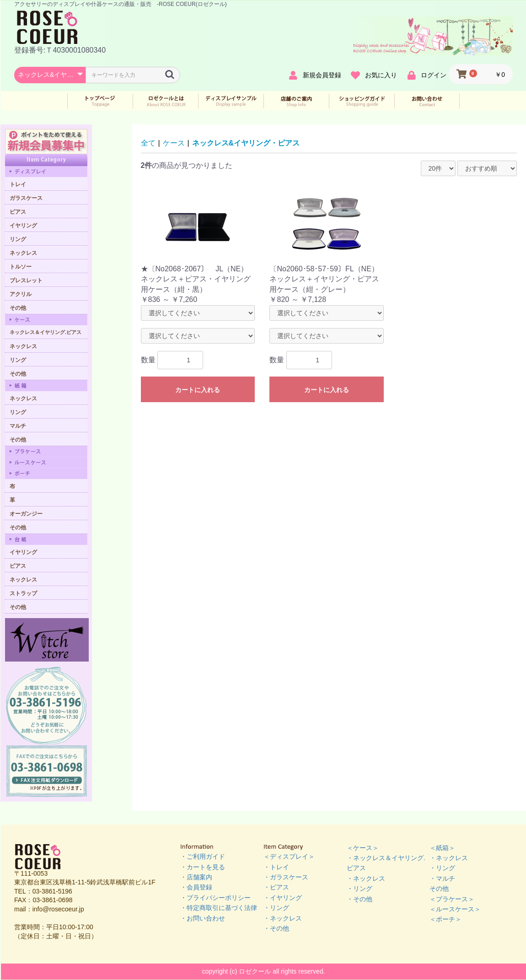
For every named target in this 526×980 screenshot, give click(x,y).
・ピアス (276, 887)
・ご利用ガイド (203, 856)
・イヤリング (283, 898)
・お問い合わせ (203, 918)
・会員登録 (196, 887)
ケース (174, 143)
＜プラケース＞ (452, 899)
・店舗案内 (196, 877)
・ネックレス (283, 918)
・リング (276, 908)
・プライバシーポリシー (215, 898)
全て (148, 143)
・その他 (276, 928)
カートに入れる (198, 390)
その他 (439, 888)
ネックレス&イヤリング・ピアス (246, 143)
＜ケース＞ (363, 848)
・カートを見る (203, 867)
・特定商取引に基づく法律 (219, 908)
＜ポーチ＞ (445, 919)
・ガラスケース (286, 877)
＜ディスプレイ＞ (289, 856)
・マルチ (442, 878)
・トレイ (276, 867)
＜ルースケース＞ (455, 909)
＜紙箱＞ (442, 848)
